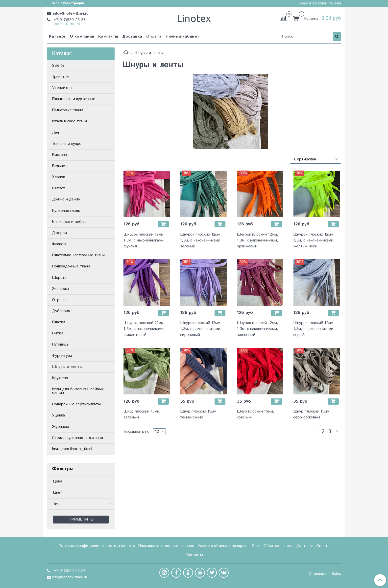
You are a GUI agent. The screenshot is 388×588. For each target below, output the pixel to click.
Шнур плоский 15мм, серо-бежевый (312, 414)
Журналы (60, 427)
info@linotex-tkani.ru (70, 13)
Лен (55, 133)
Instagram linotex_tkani (72, 449)
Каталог (57, 36)
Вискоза (59, 155)
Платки (59, 322)
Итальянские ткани (69, 121)
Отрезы (59, 300)
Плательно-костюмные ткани (78, 255)
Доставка (132, 36)
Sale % (58, 66)
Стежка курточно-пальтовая (77, 438)
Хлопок (58, 177)
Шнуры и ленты (67, 367)
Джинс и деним (66, 199)
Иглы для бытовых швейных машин (78, 391)
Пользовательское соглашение (166, 546)
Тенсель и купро (67, 144)
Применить (81, 519)
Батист (59, 188)
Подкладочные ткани (71, 266)
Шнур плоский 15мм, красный (255, 414)
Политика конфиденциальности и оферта (97, 546)
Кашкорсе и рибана (70, 222)
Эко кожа (60, 289)
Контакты (108, 36)
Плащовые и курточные (74, 99)
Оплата (154, 36)
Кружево (60, 378)
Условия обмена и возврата (223, 546)
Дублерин (61, 311)
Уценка (58, 415)
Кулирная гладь (66, 211)
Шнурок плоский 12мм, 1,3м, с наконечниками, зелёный (201, 240)
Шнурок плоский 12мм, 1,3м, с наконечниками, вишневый (257, 329)
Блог (256, 546)
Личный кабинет (182, 36)
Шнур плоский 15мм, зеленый (142, 414)
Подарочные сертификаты (76, 404)
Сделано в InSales (325, 574)
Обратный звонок (67, 24)
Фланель (60, 244)
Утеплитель (63, 88)
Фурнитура (62, 356)
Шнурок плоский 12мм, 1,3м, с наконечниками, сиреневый (201, 329)
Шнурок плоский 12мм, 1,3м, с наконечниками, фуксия (144, 240)
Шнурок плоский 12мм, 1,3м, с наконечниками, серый (314, 329)
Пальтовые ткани (68, 110)
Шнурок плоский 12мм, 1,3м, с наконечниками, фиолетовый (144, 329)
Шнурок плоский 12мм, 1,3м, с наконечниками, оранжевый (257, 240)
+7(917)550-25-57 (69, 20)
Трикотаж (61, 77)
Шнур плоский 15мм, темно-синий (199, 414)
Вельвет (60, 166)
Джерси (59, 233)
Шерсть (59, 278)
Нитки (58, 333)
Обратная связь (278, 546)
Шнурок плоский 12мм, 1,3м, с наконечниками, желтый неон (314, 240)
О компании (82, 36)
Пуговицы (61, 344)
